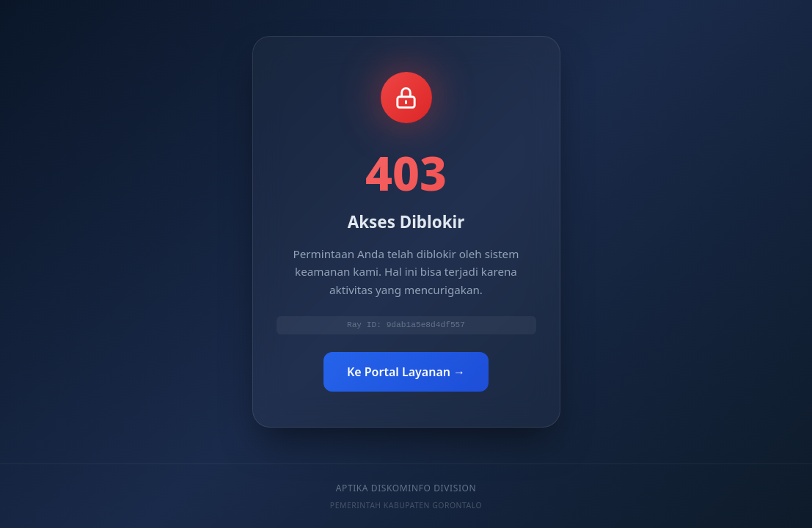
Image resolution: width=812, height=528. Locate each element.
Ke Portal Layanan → (406, 373)
